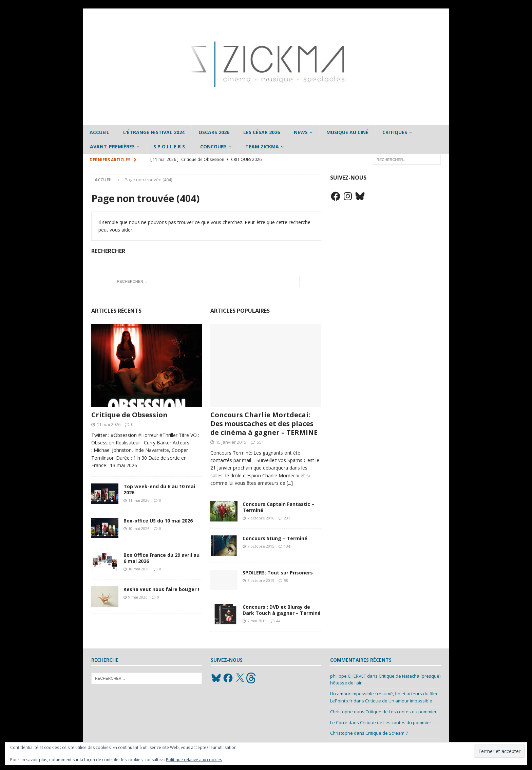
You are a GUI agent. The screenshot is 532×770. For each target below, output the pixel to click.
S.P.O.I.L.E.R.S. (170, 146)
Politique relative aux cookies (194, 760)
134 (287, 546)
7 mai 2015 (257, 621)
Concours (213, 146)
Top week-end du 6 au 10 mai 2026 (159, 489)
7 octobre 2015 (261, 546)
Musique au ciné (347, 132)
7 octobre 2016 (261, 518)
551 (260, 442)
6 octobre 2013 (261, 580)
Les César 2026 (262, 132)
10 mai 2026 (139, 528)
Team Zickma (262, 146)
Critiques (395, 132)
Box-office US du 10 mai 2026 (158, 521)
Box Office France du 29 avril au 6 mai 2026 (161, 558)
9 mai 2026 (138, 597)
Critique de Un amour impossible (399, 701)
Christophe (341, 712)
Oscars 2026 (214, 132)
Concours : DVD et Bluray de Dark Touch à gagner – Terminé (282, 610)
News (301, 132)
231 (287, 518)
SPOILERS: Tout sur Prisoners (278, 573)
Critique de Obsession (129, 415)
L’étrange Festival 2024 (154, 132)
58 (286, 580)
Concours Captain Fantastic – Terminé (278, 507)
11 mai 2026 (109, 424)
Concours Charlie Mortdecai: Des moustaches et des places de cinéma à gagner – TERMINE (264, 424)
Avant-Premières (112, 146)
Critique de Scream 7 (387, 733)
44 (278, 621)
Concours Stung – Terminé (275, 538)
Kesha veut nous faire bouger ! (161, 589)
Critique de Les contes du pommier (401, 712)
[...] (290, 483)
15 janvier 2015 (231, 442)
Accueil (99, 132)
